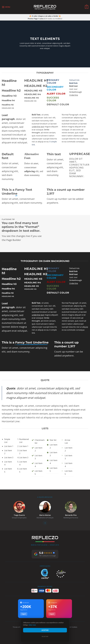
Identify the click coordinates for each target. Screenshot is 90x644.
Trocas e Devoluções (20, 627)
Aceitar (45, 630)
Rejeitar (45, 636)
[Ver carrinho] (87, 7)
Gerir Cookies (72, 627)
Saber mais (32, 625)
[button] (6, 7)
